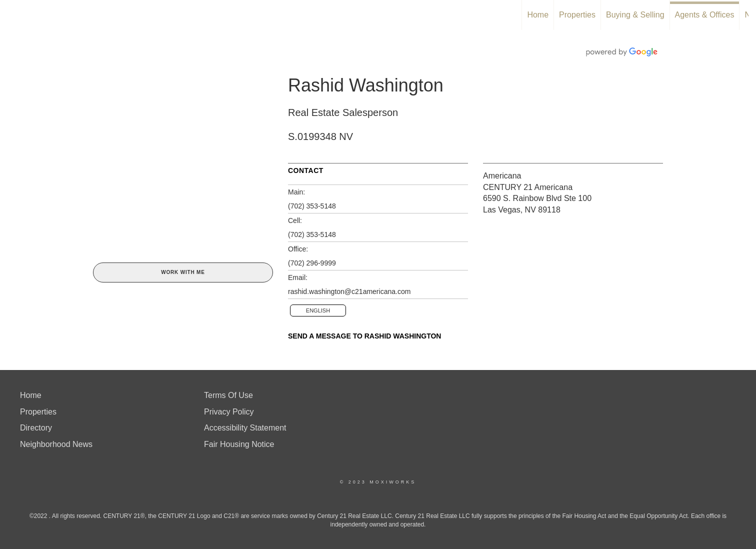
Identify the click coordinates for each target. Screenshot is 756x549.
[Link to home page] (13, 15)
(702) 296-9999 (312, 263)
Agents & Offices (705, 15)
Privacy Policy (229, 412)
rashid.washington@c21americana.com (349, 291)
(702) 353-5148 (312, 206)
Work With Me (183, 272)
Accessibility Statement (245, 428)
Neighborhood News (56, 444)
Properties (577, 15)
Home (538, 15)
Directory (36, 428)
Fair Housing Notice (239, 444)
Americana (502, 176)
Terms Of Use (228, 395)
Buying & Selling (635, 15)
